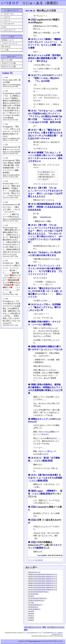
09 (49, 574)
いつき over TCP (8, 24)
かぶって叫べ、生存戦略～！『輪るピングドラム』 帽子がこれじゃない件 (44, 307)
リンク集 (5, 50)
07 (45, 574)
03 (37, 574)
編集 (26, 630)
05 (41, 574)
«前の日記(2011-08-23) (33, 627)
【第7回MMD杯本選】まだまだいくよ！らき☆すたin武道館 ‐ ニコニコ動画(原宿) (45, 478)
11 (37, 572)
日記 (34, 20)
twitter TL (8, 73)
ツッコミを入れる (36, 560)
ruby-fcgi (60, 636)
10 (35, 572)
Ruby (41, 636)
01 (33, 574)
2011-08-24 (30, 11)
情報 (34, 322)
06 (43, 574)
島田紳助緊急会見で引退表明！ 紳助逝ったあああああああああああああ (45, 207)
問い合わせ (6, 47)
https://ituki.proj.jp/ (35, 641)
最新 (44, 627)
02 (35, 574)
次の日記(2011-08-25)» (56, 627)
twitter (4, 27)
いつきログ (10, 3)
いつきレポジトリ (9, 30)
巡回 (34, 491)
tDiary (15, 633)
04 (33, 572)
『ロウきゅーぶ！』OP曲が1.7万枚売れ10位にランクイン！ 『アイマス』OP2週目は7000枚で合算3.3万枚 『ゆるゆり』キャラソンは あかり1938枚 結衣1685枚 (46, 116)
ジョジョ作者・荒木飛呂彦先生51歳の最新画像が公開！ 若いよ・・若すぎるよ (45, 58)
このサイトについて (9, 43)
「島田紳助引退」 (46, 217)
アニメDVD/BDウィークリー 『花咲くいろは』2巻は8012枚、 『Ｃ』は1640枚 (45, 78)
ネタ (34, 39)
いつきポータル (8, 14)
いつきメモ (6, 20)
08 (47, 574)
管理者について (8, 40)
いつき (5, 77)
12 (39, 572)
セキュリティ (44, 419)
